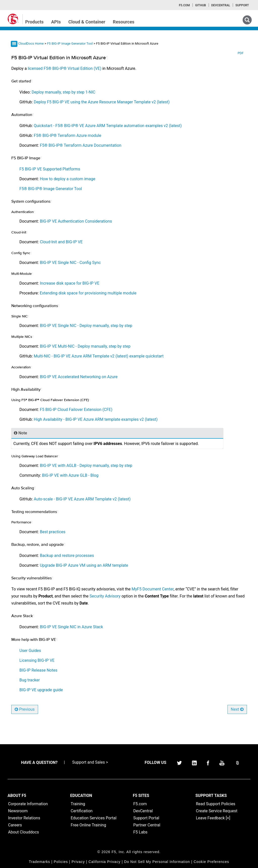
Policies (61, 862)
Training (78, 804)
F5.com (184, 5)
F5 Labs (140, 832)
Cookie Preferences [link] (211, 862)
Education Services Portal (94, 818)
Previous (25, 709)
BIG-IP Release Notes (38, 670)
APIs (56, 22)
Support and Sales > (90, 762)
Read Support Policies (216, 804)
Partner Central (147, 825)
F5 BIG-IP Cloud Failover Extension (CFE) (76, 410)
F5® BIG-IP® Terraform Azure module (68, 136)
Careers (15, 825)
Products (34, 22)
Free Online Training (89, 825)
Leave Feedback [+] (213, 818)
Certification (82, 811)
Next (237, 709)
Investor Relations (24, 818)
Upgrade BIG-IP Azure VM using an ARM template (84, 565)
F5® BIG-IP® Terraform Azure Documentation (81, 145)
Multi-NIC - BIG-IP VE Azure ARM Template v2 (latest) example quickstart (99, 356)
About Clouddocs (24, 832)
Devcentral (221, 5)
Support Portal (146, 818)
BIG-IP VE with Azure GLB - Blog (70, 475)
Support (242, 5)
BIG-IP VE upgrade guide (41, 690)
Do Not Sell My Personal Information (157, 862)
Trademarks (40, 862)
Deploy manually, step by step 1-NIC (64, 92)
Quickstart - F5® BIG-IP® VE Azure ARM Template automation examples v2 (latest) (108, 126)
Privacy (78, 862)
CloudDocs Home (31, 43)
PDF (241, 53)
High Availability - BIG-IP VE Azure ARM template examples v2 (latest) (96, 419)
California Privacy (104, 862)
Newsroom (18, 811)
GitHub (200, 5)
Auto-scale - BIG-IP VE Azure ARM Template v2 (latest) (82, 499)
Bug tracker (30, 680)
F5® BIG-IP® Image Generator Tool (51, 189)
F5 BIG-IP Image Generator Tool (70, 43)
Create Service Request (217, 811)
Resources (124, 22)
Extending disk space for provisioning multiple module (88, 293)
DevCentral (143, 811)
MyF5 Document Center (153, 589)
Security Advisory (105, 596)
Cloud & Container (87, 22)
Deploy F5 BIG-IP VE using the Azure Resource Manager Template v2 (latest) (102, 102)
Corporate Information (28, 804)
